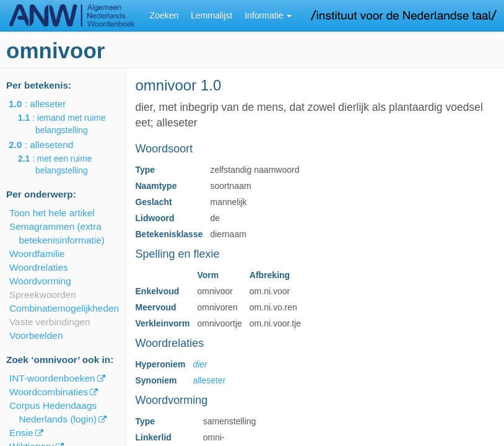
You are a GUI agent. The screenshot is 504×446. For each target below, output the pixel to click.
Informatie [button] (268, 15)
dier (200, 364)
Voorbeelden (36, 335)
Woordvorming (40, 281)
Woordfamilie (37, 254)
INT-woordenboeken (52, 378)
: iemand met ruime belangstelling (71, 124)
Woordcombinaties (49, 392)
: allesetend (50, 145)
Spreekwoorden (43, 295)
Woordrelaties (39, 267)
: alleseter (46, 104)
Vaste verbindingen (50, 322)
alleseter (209, 380)
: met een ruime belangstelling (63, 165)
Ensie (21, 433)
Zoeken (164, 15)
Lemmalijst (211, 15)
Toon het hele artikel (52, 213)
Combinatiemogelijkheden (64, 308)
